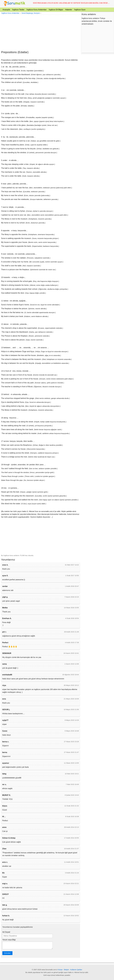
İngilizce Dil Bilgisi (56, 10)
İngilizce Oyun (80, 10)
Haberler (69, 10)
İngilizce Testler (18, 10)
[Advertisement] (41, 33)
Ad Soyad (6, 932)
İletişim (66, 970)
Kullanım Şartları (76, 970)
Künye (60, 970)
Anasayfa (6, 10)
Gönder (7, 953)
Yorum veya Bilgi (9, 940)
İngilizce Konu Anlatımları (37, 10)
